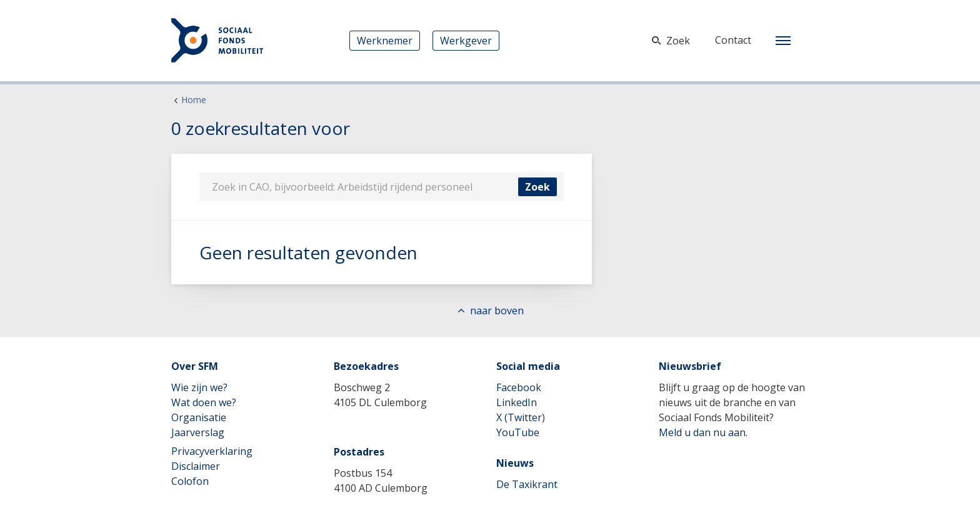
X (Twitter (519, 417)
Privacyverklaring (212, 451)
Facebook (519, 387)
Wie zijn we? (199, 387)
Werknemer (385, 41)
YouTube (518, 432)
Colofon (190, 481)
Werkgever (466, 41)
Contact (733, 40)
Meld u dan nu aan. (703, 432)
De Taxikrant (527, 484)
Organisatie (199, 417)
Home (194, 100)
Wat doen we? (204, 402)
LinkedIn (517, 402)
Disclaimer (196, 466)
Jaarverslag (198, 432)
